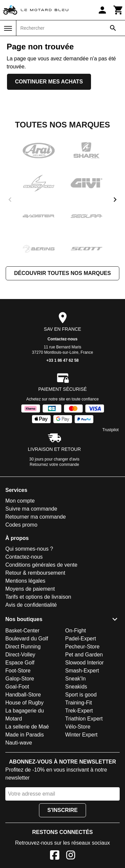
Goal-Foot (17, 687)
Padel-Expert (81, 639)
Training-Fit (79, 703)
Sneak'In (76, 679)
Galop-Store (20, 679)
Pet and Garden (84, 655)
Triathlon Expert (84, 719)
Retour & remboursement (35, 573)
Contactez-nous (63, 339)
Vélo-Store (78, 727)
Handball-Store (23, 695)
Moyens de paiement (30, 589)
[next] (115, 200)
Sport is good (81, 695)
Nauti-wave (19, 743)
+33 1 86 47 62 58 (62, 360)
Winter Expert (81, 735)
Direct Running (23, 647)
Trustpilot (110, 430)
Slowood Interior (85, 663)
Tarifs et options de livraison (38, 597)
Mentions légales (25, 581)
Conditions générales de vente (41, 565)
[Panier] (118, 10)
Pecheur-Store (82, 647)
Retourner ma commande (35, 517)
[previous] (10, 200)
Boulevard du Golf (27, 639)
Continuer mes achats (49, 82)
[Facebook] (55, 856)
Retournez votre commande (54, 465)
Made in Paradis (25, 735)
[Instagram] (71, 856)
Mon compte (20, 501)
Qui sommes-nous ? (29, 549)
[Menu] (8, 28)
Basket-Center (22, 631)
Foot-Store (18, 671)
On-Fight (76, 631)
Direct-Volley (20, 655)
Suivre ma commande (31, 509)
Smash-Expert (82, 671)
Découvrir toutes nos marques (62, 273)
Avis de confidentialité (31, 605)
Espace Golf (20, 663)
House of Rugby (24, 703)
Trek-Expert (79, 711)
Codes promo (21, 525)
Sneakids (76, 687)
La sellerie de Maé (27, 727)
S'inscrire (62, 810)
